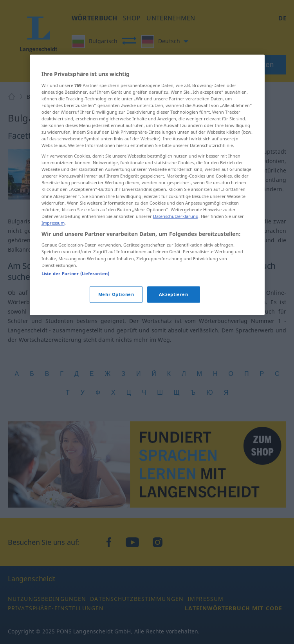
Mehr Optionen (116, 324)
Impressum (53, 252)
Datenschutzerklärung (176, 246)
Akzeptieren (173, 324)
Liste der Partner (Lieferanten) (76, 303)
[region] (147, 214)
